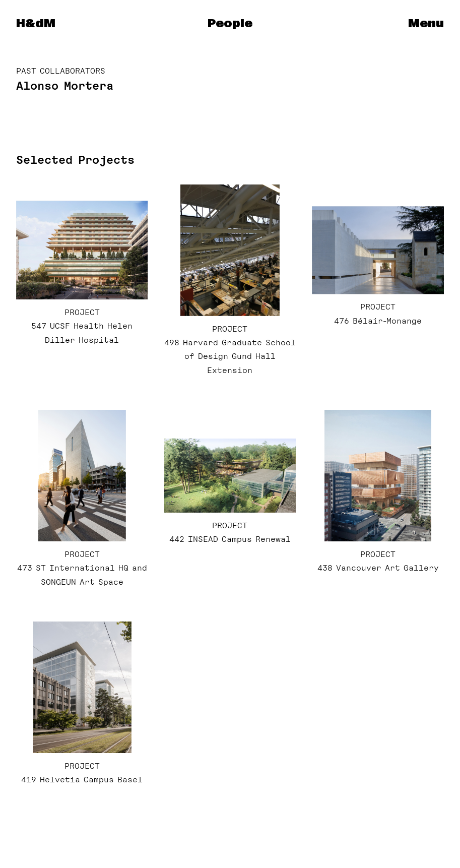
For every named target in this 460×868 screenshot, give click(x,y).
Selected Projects (75, 160)
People (230, 24)
